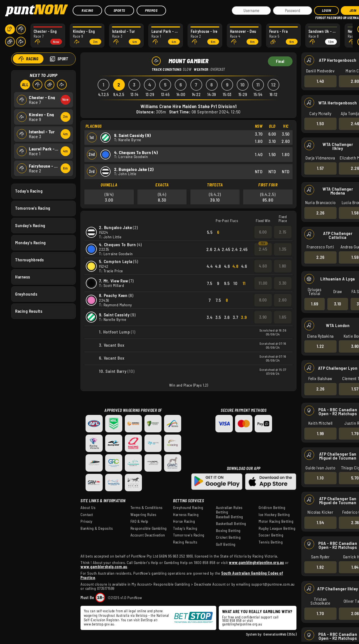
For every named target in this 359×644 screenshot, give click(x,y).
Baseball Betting (230, 517)
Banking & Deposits (97, 528)
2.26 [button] (320, 213)
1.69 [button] (315, 304)
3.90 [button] (263, 317)
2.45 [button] (263, 249)
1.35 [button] (283, 249)
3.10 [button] (337, 304)
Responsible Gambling (149, 528)
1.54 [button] (320, 522)
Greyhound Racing (188, 508)
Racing (87, 10)
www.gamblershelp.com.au (104, 567)
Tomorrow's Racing (33, 208)
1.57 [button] (320, 168)
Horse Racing (184, 521)
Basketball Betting (231, 524)
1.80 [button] (283, 266)
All (25, 85)
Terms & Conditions (147, 508)
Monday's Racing (31, 242)
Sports (119, 10)
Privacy (87, 521)
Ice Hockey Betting (274, 515)
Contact (87, 515)
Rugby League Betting (277, 528)
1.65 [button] (283, 317)
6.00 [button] (263, 232)
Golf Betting (226, 544)
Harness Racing (186, 515)
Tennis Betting (271, 542)
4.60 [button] (263, 266)
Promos (151, 10)
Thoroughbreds (30, 259)
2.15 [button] (283, 232)
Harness (23, 277)
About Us (88, 508)
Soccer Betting (271, 535)
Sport (63, 59)
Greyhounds (26, 294)
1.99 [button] (320, 433)
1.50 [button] (320, 124)
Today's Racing (29, 191)
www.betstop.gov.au (99, 624)
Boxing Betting (228, 531)
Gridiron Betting (272, 508)
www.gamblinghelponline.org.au (256, 562)
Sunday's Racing (30, 225)
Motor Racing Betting (276, 521)
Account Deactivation (148, 535)
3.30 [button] (283, 283)
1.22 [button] (320, 346)
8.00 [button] (263, 300)
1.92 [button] (320, 567)
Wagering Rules (143, 515)
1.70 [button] (320, 613)
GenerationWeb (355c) (280, 634)
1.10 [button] (320, 478)
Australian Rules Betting (229, 510)
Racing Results (29, 311)
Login (327, 10)
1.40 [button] (320, 81)
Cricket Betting (228, 537)
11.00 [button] (263, 283)
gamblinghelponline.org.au (242, 624)
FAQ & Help (139, 521)
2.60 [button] (283, 300)
